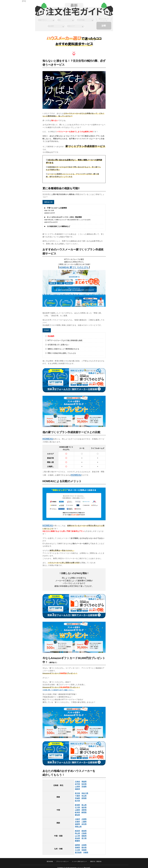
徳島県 (84, 833)
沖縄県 (86, 850)
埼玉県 (84, 793)
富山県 (84, 803)
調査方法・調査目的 (96, 859)
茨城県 (77, 796)
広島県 (84, 831)
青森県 (84, 779)
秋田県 (84, 782)
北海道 (77, 779)
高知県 (77, 836)
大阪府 (77, 817)
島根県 (84, 829)
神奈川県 (85, 791)
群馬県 (84, 796)
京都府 (77, 819)
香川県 (84, 836)
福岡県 (77, 843)
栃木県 (77, 798)
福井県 (84, 805)
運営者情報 (50, 859)
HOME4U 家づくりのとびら (74, 265)
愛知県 (77, 813)
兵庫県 (84, 817)
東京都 (77, 791)
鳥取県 (77, 829)
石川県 (77, 805)
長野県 (84, 808)
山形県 (77, 784)
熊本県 (84, 845)
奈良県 (84, 822)
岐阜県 (77, 810)
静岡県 (84, 810)
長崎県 (77, 845)
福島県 (77, 787)
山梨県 (77, 808)
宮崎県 (84, 848)
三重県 (84, 819)
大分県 (77, 848)
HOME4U (48, 436)
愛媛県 (77, 838)
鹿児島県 (78, 850)
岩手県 (77, 782)
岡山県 (77, 831)
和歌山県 (78, 824)
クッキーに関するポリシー (79, 859)
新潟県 (77, 803)
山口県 (77, 833)
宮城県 (84, 784)
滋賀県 (77, 822)
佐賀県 (84, 843)
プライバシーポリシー (62, 859)
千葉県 (77, 793)
